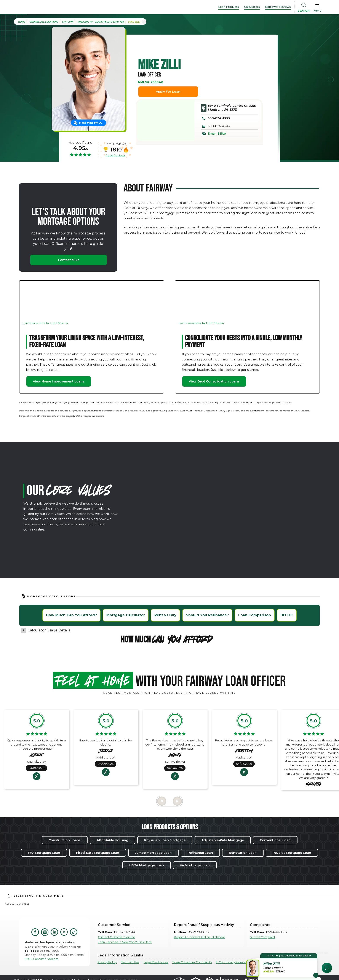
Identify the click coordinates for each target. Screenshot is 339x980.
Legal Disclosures (156, 962)
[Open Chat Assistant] (327, 968)
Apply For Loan (168, 92)
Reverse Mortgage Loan (292, 853)
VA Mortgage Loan (195, 865)
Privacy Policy (107, 962)
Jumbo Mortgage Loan (153, 853)
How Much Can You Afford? (71, 615)
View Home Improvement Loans (59, 381)
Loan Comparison (255, 615)
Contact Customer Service (117, 937)
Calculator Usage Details (49, 630)
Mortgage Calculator (126, 615)
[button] (282, 965)
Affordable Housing (112, 840)
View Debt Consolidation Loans (214, 381)
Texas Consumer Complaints (192, 962)
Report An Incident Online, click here (200, 937)
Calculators (252, 7)
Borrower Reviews (278, 7)
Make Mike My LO (91, 123)
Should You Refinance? (207, 615)
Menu (317, 11)
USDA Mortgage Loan (147, 865)
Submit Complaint (263, 937)
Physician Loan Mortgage (165, 840)
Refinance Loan (200, 853)
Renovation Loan (243, 853)
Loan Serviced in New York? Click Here (125, 942)
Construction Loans (65, 840)
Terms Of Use (130, 962)
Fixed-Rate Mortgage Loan (98, 853)
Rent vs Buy (165, 615)
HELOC (287, 615)
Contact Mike (69, 260)
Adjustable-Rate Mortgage (223, 840)
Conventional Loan (275, 840)
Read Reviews (115, 155)
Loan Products (229, 7)
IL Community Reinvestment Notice (241, 962)
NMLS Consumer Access (41, 959)
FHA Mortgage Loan (44, 853)
